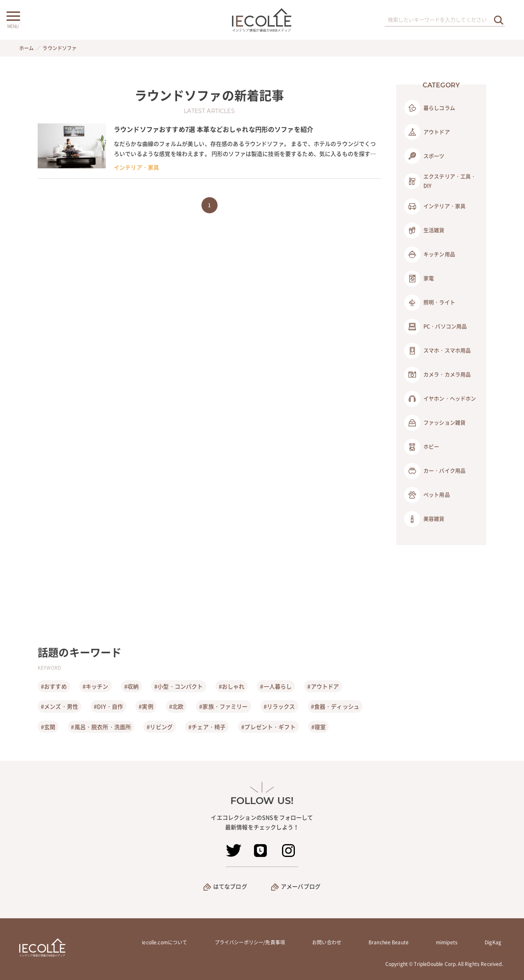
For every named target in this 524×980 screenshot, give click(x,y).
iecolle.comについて (164, 942)
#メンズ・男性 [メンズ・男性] (59, 706)
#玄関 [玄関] (48, 727)
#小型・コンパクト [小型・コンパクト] (178, 686)
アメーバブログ (301, 886)
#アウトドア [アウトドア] (323, 686)
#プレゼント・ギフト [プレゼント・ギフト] (268, 727)
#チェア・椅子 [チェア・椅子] (207, 727)
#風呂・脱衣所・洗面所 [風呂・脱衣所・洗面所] (101, 727)
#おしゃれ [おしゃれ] (232, 686)
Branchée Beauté (389, 942)
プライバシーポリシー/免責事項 (250, 942)
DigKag (493, 942)
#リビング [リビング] (160, 727)
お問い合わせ (327, 942)
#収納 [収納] (131, 686)
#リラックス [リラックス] (279, 706)
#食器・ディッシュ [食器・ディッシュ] (335, 706)
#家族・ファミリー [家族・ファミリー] (223, 706)
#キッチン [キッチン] (96, 686)
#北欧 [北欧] (176, 706)
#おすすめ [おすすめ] (54, 686)
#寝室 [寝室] (318, 727)
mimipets (447, 942)
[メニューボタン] (13, 19)
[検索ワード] (445, 20)
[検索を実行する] (499, 20)
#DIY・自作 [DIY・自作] (108, 706)
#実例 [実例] (146, 706)
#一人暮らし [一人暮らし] (276, 686)
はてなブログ (230, 886)
